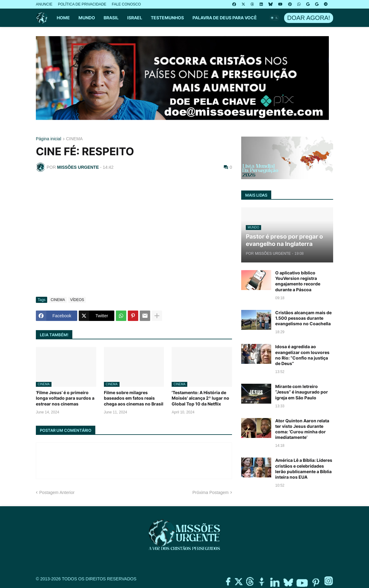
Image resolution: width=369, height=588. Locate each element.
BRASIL (111, 18)
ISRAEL (135, 18)
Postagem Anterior (57, 492)
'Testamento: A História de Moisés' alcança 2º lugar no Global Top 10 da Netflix (200, 398)
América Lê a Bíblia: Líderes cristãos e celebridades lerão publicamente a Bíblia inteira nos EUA (304, 469)
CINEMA (74, 139)
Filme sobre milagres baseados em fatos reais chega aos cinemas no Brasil (134, 398)
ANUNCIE (44, 4)
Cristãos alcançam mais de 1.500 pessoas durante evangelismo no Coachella (303, 318)
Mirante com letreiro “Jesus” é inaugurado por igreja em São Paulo (302, 392)
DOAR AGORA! (309, 18)
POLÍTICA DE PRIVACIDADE (82, 4)
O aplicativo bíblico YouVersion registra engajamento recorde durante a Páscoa (298, 281)
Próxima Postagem (211, 492)
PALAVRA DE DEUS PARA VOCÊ (225, 18)
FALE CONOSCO (126, 4)
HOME (63, 18)
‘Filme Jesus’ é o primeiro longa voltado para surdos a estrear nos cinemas (65, 398)
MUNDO (87, 18)
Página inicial (49, 139)
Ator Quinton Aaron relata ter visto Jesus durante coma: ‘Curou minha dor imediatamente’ (302, 429)
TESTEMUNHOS (167, 18)
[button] (274, 18)
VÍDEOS (77, 300)
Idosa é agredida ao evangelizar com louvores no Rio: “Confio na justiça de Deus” (302, 355)
